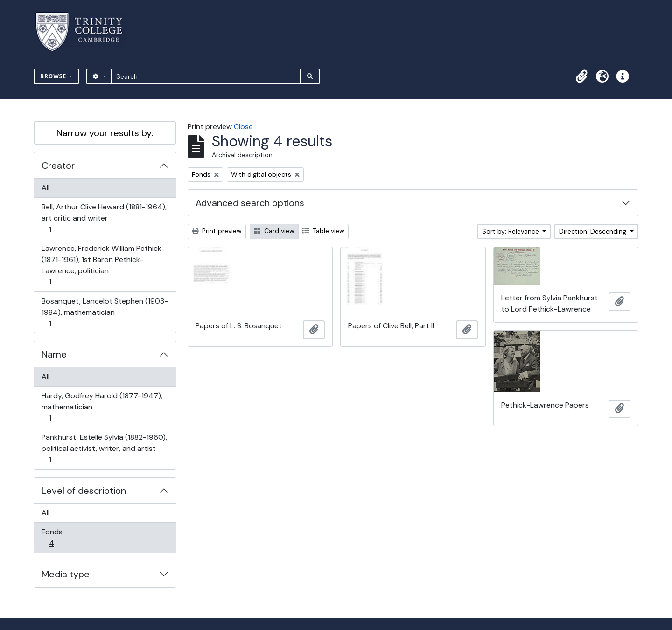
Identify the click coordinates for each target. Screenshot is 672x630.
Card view (274, 231)
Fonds (58, 537)
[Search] (206, 76)
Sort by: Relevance (511, 231)
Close (243, 127)
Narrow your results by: (105, 133)
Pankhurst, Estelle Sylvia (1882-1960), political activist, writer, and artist (104, 448)
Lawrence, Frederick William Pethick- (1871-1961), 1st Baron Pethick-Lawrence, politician (103, 265)
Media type (66, 574)
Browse (54, 76)
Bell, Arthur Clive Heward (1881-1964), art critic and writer (104, 218)
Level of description (84, 491)
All (45, 188)
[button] (581, 76)
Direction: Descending (594, 231)
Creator (58, 166)
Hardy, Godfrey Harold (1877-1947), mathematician (102, 407)
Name (54, 354)
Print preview (217, 231)
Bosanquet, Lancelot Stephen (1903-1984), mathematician (105, 312)
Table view (323, 231)
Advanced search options (250, 203)
